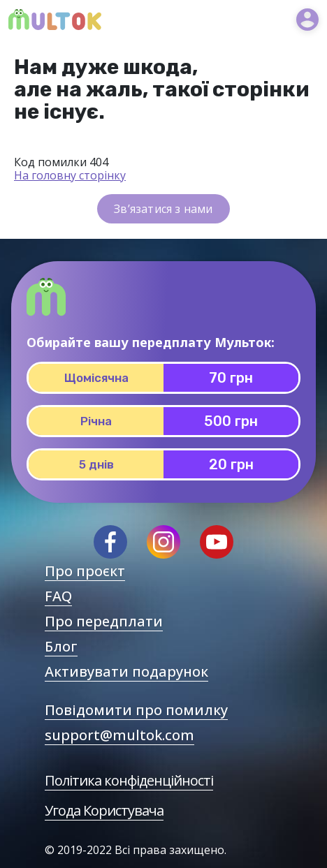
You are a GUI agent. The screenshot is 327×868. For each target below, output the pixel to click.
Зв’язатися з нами (163, 209)
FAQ (58, 596)
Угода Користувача (104, 810)
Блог (61, 646)
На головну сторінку (70, 175)
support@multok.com (119, 735)
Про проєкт (85, 571)
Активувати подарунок (126, 671)
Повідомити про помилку (136, 710)
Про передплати (104, 621)
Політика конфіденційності (129, 780)
